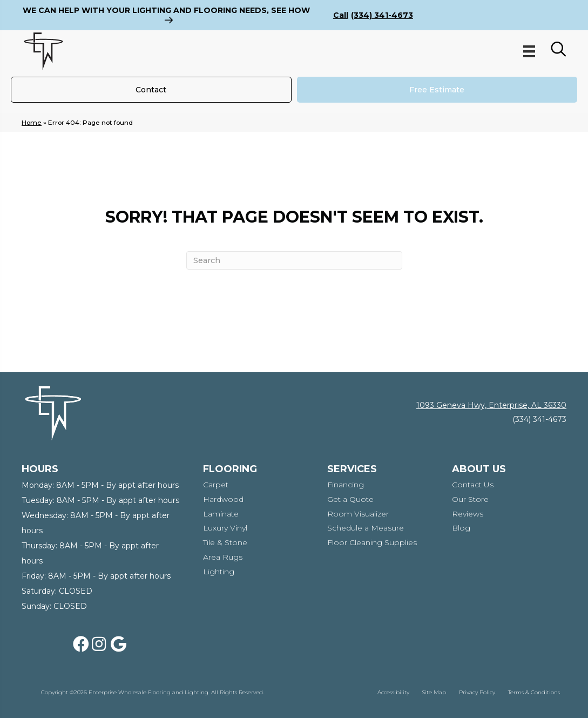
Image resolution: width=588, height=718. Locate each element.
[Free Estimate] (437, 90)
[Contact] (151, 90)
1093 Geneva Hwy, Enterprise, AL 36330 (491, 405)
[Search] (294, 260)
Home (32, 122)
